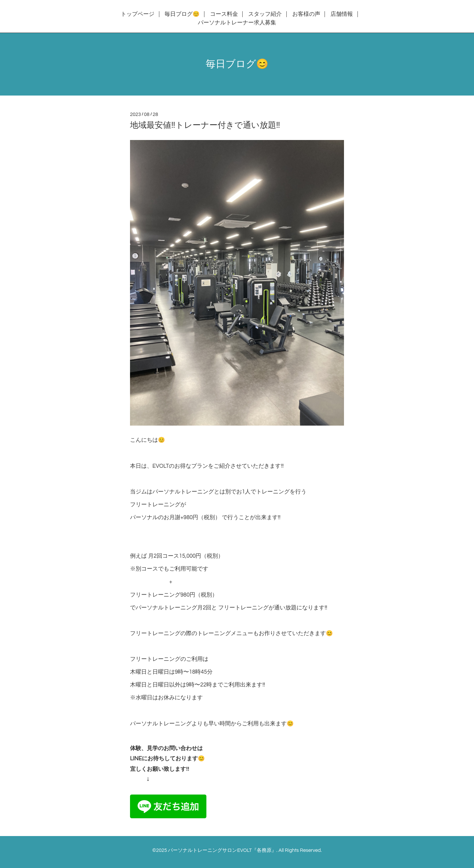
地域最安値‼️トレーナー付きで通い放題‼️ (205, 125)
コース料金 (224, 14)
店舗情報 (342, 14)
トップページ (138, 14)
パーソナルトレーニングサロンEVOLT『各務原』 (222, 850)
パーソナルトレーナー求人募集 (237, 23)
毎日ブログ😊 (182, 14)
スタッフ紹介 (265, 14)
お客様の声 (306, 14)
